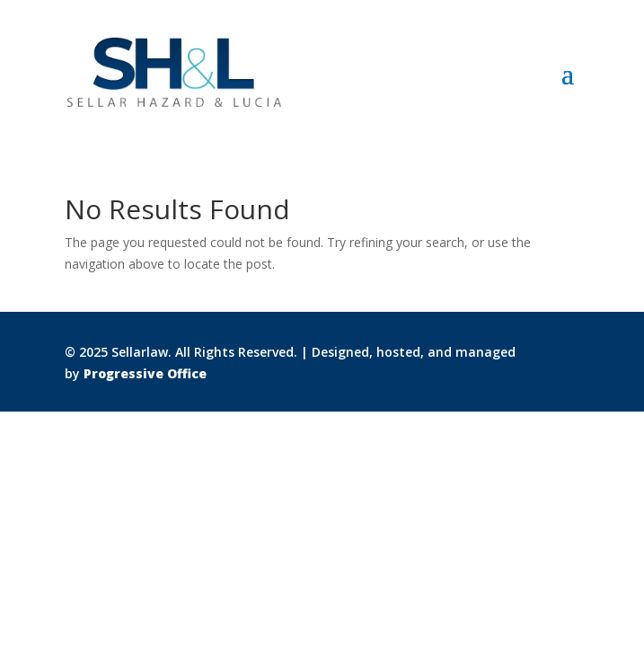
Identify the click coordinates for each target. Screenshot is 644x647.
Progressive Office (145, 373)
